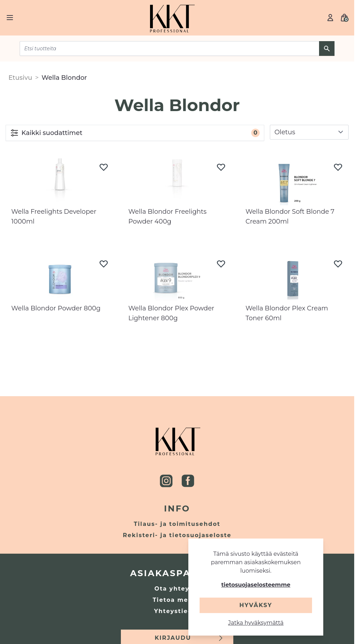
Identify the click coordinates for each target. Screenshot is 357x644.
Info (177, 508)
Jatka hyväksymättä (256, 623)
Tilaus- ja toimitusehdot (177, 524)
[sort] (309, 132)
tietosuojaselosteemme (256, 585)
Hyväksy (256, 605)
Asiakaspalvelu (177, 573)
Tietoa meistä (177, 600)
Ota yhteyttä (177, 589)
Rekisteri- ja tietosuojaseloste (177, 535)
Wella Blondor (64, 78)
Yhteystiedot (177, 611)
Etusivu (20, 78)
